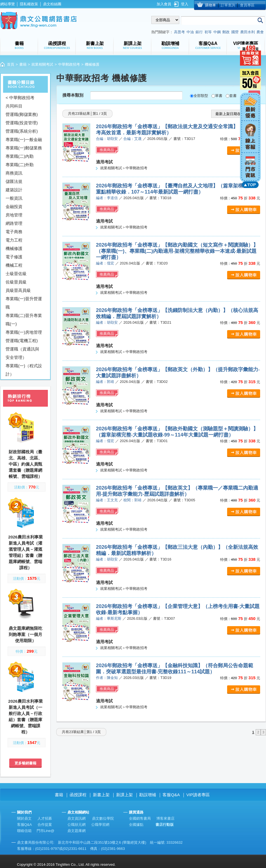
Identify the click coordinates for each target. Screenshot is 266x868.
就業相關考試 (42, 64)
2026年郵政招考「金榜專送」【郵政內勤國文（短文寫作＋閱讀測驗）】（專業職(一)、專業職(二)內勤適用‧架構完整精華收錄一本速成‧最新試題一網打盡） (177, 251)
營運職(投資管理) (22, 123)
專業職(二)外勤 (20, 165)
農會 (260, 32)
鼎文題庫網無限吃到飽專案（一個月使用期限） (25, 634)
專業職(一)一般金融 (24, 139)
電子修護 (14, 257)
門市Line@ (46, 831)
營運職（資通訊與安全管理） (22, 353)
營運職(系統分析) (22, 131)
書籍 (23, 64)
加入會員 (164, 4)
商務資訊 (14, 173)
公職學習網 (100, 825)
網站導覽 (8, 4)
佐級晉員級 (16, 282)
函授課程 (78, 795)
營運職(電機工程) (22, 341)
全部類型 (201, 96)
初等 (208, 32)
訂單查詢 (228, 5)
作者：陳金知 (107, 678)
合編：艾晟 (132, 139)
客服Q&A (171, 795)
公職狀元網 (76, 825)
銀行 (199, 32)
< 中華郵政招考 (20, 98)
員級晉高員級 (18, 290)
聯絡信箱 (24, 831)
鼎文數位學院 (103, 818)
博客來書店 (165, 818)
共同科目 (14, 106)
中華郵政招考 (69, 64)
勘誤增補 (148, 795)
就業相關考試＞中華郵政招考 (124, 168)
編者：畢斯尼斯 (109, 618)
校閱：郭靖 (132, 500)
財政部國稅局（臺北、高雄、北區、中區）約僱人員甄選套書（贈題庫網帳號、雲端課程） (25, 464)
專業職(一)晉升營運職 (24, 303)
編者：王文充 (107, 500)
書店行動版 (165, 825)
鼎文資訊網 (76, 818)
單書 (219, 96)
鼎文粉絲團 (52, 4)
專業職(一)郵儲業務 (24, 148)
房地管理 (14, 215)
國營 (235, 32)
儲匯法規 (14, 181)
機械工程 (14, 265)
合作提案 (45, 825)
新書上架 (101, 795)
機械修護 (14, 248)
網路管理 (14, 223)
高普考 (179, 32)
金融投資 (14, 207)
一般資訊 (14, 198)
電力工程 (14, 240)
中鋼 (217, 32)
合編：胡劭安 (107, 139)
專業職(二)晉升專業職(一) (24, 320)
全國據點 (136, 825)
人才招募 (45, 818)
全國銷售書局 (140, 818)
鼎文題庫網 (76, 831)
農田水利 (248, 32)
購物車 (210, 5)
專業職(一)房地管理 (24, 332)
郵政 (226, 32)
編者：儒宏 (105, 263)
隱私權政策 (29, 4)
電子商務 (14, 232)
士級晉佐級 (16, 274)
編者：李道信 (107, 198)
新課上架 (124, 795)
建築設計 (14, 190)
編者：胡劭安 (107, 322)
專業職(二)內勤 (20, 156)
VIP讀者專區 (198, 795)
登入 (185, 4)
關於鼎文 (24, 818)
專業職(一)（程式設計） (24, 370)
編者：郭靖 (105, 382)
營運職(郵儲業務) (22, 114)
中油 (190, 32)
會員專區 (247, 5)
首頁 (11, 64)
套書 (233, 96)
